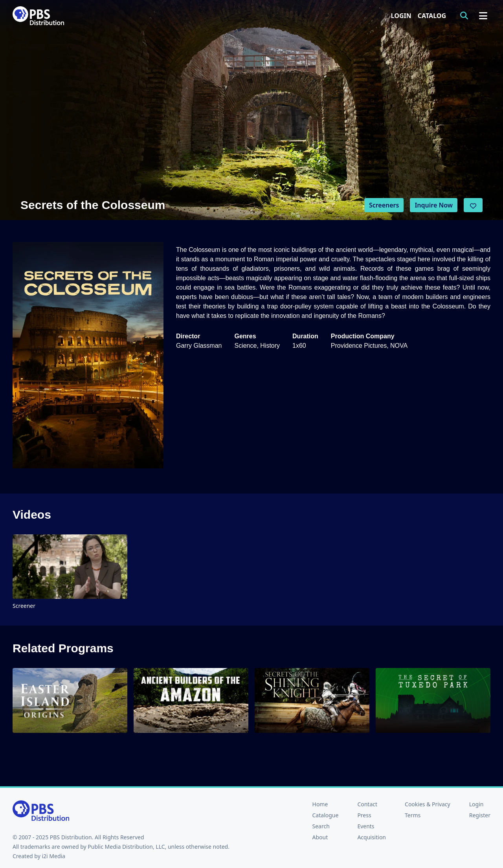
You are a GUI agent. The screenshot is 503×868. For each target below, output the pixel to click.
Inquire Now (434, 205)
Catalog (432, 16)
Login (401, 16)
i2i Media (53, 856)
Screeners (384, 205)
